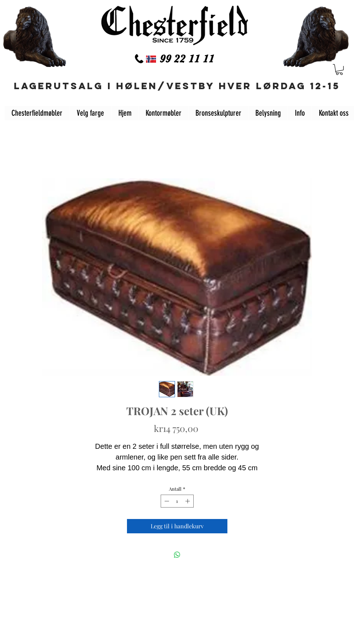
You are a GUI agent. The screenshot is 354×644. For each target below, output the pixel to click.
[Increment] (188, 501)
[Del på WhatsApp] (177, 555)
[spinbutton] (177, 501)
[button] (339, 69)
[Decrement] (166, 501)
